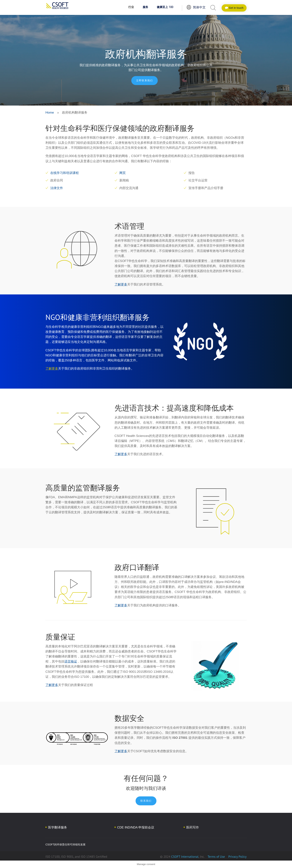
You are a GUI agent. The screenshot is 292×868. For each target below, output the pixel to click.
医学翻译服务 (58, 827)
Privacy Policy (237, 857)
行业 (131, 7)
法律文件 (57, 188)
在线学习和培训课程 (65, 173)
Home (50, 113)
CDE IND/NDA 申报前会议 (136, 827)
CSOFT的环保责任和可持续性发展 (65, 845)
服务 (145, 7)
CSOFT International (185, 857)
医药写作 (193, 827)
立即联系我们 (145, 80)
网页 (123, 173)
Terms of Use (216, 857)
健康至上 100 (165, 7)
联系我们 (146, 801)
